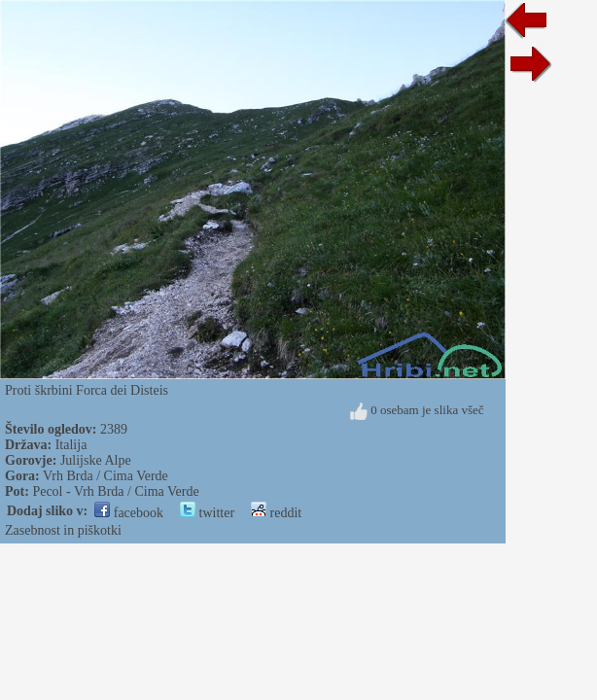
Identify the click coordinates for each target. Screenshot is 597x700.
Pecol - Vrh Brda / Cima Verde (115, 491)
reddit (276, 513)
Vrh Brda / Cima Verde (105, 476)
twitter (207, 513)
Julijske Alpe (96, 460)
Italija (71, 445)
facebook (129, 513)
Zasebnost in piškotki (63, 530)
